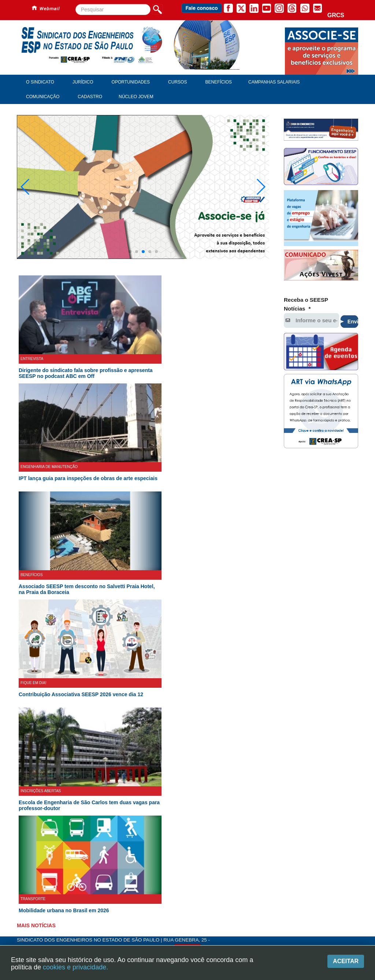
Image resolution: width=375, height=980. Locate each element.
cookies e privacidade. (75, 967)
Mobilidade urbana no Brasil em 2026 (64, 933)
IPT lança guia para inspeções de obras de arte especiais (88, 501)
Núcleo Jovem (136, 97)
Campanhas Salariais (274, 82)
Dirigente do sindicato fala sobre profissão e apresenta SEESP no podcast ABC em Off (86, 396)
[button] (130, 275)
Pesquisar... (76, 4)
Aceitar (346, 961)
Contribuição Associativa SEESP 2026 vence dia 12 (81, 717)
